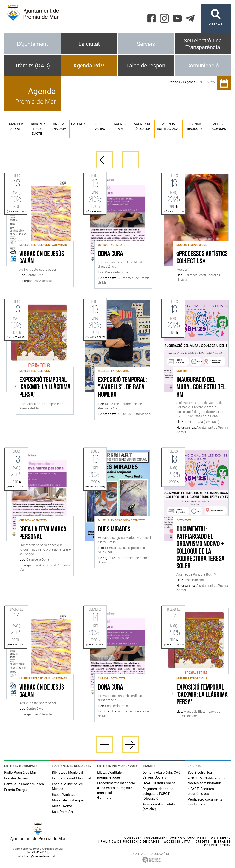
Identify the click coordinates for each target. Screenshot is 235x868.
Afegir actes (100, 126)
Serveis (146, 44)
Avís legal (221, 838)
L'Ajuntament (32, 44)
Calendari (80, 124)
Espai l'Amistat (63, 795)
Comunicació (203, 66)
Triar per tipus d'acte (37, 129)
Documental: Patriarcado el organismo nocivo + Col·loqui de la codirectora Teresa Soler (200, 548)
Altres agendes (219, 126)
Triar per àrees (15, 126)
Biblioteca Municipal (67, 773)
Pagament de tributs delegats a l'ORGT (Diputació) (158, 794)
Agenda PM (120, 126)
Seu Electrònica (200, 773)
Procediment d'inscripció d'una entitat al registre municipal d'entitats (116, 790)
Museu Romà (62, 806)
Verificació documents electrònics (205, 802)
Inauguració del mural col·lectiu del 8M (201, 387)
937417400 (39, 852)
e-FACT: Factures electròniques (201, 791)
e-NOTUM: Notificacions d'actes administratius (206, 781)
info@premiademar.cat (41, 856)
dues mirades (114, 530)
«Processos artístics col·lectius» (202, 258)
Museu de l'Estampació (70, 800)
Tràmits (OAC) (32, 66)
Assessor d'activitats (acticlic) (159, 807)
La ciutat (89, 44)
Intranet (222, 842)
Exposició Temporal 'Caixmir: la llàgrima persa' (45, 387)
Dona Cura (111, 254)
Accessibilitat (178, 842)
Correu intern (218, 845)
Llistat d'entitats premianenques (109, 775)
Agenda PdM (89, 66)
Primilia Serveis (16, 778)
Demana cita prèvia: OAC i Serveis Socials (162, 775)
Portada (174, 82)
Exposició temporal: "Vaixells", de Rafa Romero (122, 387)
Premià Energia (16, 790)
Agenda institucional (169, 126)
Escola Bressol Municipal (71, 778)
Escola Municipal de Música (67, 786)
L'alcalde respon (146, 66)
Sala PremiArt (62, 812)
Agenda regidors (195, 126)
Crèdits (203, 842)
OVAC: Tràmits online (159, 783)
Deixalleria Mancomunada (24, 784)
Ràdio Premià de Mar (20, 773)
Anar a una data (59, 126)
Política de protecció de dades (130, 842)
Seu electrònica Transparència (203, 44)
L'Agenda (189, 82)
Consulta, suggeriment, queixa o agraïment (165, 838)
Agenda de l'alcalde (142, 126)
